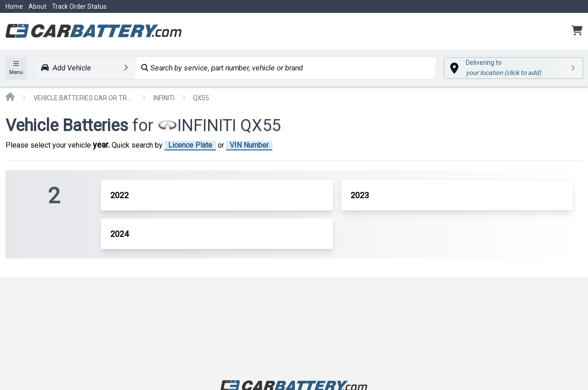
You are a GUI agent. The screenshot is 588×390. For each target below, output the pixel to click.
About (37, 6)
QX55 (201, 98)
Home (14, 6)
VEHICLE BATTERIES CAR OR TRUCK (84, 98)
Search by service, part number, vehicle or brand (222, 68)
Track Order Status (79, 6)
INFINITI (164, 98)
